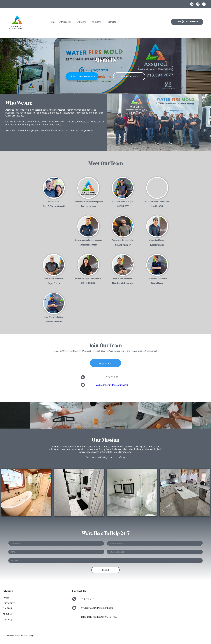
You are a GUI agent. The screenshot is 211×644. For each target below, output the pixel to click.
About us (96, 22)
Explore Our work (129, 76)
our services (65, 22)
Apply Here (105, 363)
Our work (81, 22)
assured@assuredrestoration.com (112, 385)
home (53, 22)
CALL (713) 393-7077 (187, 21)
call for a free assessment (82, 76)
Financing (111, 22)
